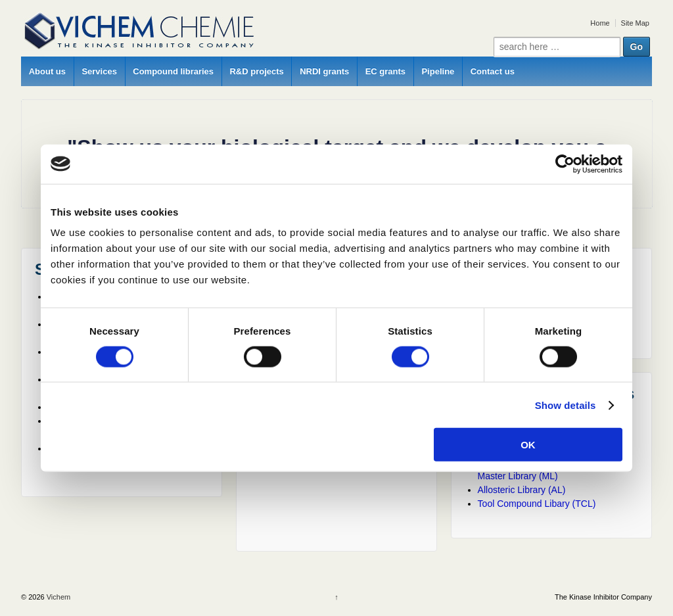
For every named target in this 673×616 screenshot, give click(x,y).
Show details (566, 405)
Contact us (493, 71)
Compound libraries (173, 71)
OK (528, 445)
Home (600, 23)
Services (99, 71)
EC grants (385, 71)
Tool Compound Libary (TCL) (537, 504)
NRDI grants (324, 71)
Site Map (635, 23)
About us (47, 71)
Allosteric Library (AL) (522, 490)
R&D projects (256, 71)
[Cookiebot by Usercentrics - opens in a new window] (565, 164)
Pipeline (438, 71)
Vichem (58, 597)
